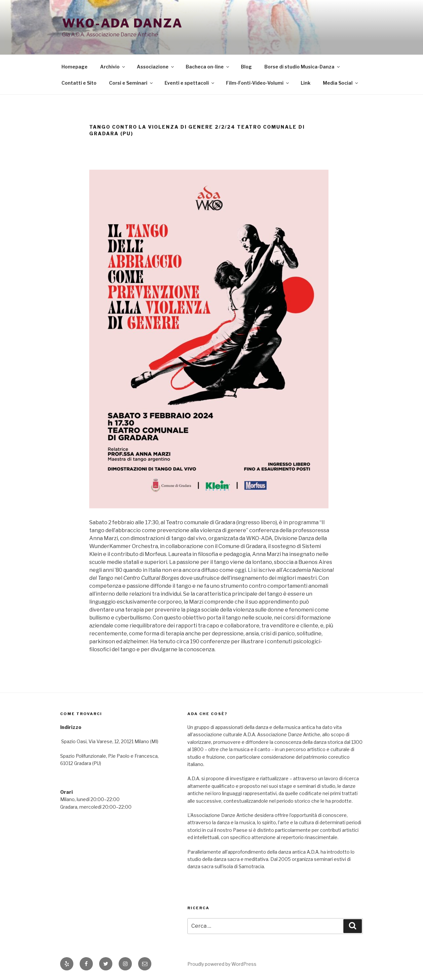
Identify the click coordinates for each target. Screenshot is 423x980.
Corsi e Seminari (131, 83)
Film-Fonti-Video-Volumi (258, 83)
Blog (246, 67)
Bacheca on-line (208, 67)
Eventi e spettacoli (190, 83)
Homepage (75, 67)
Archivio (113, 67)
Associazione (156, 67)
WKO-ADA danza (122, 23)
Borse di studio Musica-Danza (303, 67)
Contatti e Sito (79, 83)
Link (306, 83)
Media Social (341, 83)
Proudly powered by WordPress (222, 964)
